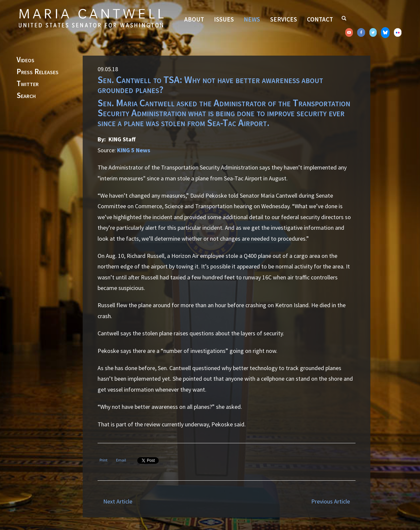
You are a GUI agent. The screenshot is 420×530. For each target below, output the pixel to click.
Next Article (118, 501)
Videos (25, 60)
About (194, 19)
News (252, 19)
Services (284, 19)
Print (104, 460)
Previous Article (331, 501)
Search (26, 96)
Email (121, 460)
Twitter (28, 84)
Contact (320, 19)
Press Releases (38, 72)
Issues (224, 19)
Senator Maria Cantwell (91, 18)
